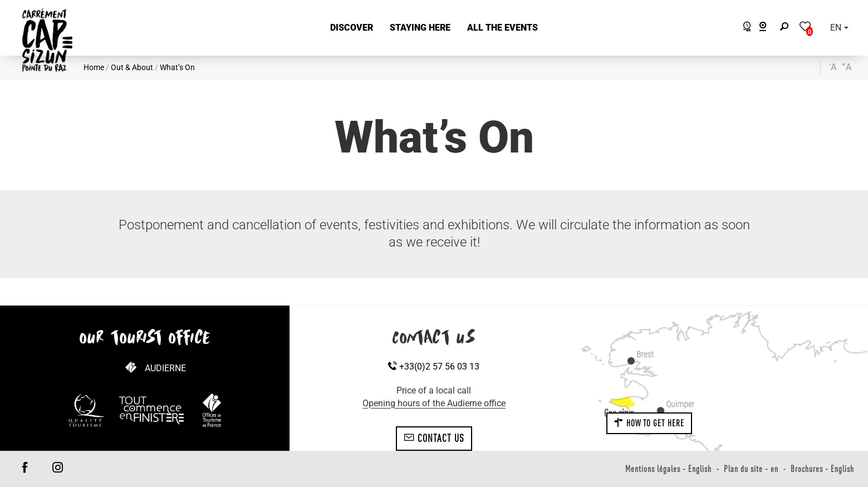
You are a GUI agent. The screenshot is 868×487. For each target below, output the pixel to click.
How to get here (649, 423)
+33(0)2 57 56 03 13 (434, 367)
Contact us (434, 438)
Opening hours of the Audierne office (434, 403)
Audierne (165, 368)
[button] (352, 28)
